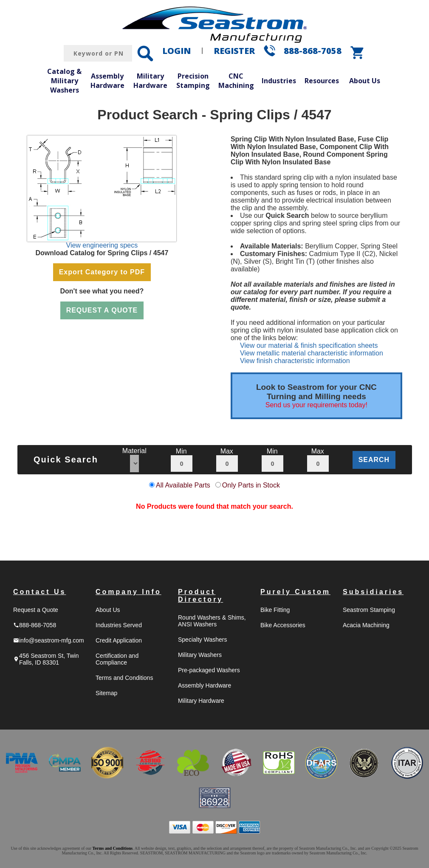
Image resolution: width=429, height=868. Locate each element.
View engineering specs (102, 245)
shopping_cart (358, 53)
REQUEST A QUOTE (102, 310)
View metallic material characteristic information (312, 353)
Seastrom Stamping (369, 610)
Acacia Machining (366, 625)
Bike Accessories (283, 625)
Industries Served (119, 625)
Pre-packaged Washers (209, 670)
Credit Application (119, 640)
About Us (365, 81)
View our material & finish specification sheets (309, 345)
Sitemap (106, 693)
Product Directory (200, 596)
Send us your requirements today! (316, 405)
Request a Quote (36, 610)
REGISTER (234, 51)
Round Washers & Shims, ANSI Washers (212, 621)
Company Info (128, 592)
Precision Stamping (193, 81)
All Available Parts (183, 485)
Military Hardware (150, 81)
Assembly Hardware (107, 81)
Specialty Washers (202, 640)
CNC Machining (236, 81)
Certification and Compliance (117, 659)
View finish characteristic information (295, 361)
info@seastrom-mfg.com (49, 640)
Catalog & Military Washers (64, 80)
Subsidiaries (373, 592)
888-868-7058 (313, 51)
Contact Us (40, 592)
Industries (279, 81)
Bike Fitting (275, 610)
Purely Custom (295, 592)
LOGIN (176, 51)
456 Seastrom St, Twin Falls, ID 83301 (46, 659)
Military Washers (200, 655)
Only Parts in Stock (251, 485)
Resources (322, 81)
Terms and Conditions (124, 678)
